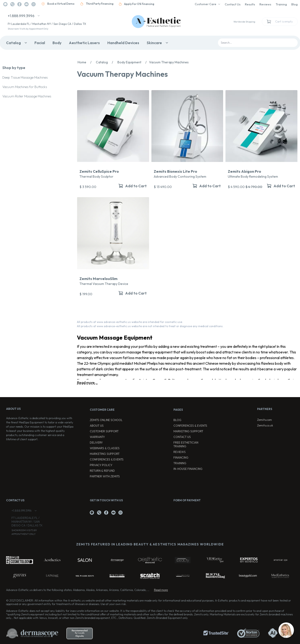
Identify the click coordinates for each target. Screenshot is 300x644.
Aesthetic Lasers (84, 43)
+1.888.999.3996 (21, 16)
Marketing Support (105, 454)
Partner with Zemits (105, 476)
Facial (40, 43)
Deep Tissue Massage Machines (25, 77)
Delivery (96, 443)
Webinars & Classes (105, 448)
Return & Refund (102, 471)
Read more (161, 590)
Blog (294, 4)
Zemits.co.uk (265, 425)
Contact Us (233, 4)
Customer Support (104, 431)
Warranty (97, 437)
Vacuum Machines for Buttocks (25, 87)
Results (250, 4)
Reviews (265, 4)
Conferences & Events (107, 459)
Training (281, 4)
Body (57, 43)
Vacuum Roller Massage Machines (27, 96)
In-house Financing (188, 469)
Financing (181, 458)
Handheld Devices (123, 43)
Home (86, 62)
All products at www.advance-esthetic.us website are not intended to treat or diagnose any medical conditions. (150, 326)
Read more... (87, 383)
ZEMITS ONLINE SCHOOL (106, 420)
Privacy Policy (101, 465)
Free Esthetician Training (186, 444)
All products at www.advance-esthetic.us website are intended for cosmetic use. (130, 322)
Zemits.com (264, 420)
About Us (97, 426)
